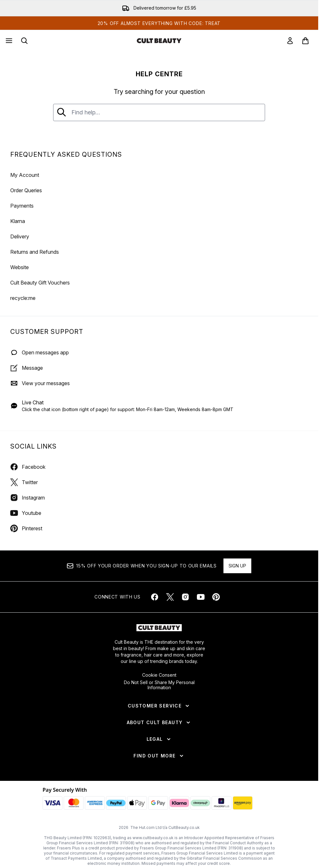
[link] (290, 41)
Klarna (18, 221)
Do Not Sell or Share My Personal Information (159, 685)
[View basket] (305, 41)
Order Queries (26, 190)
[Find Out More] (159, 756)
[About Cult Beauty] (159, 723)
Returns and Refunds (35, 252)
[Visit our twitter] (170, 597)
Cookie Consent (159, 675)
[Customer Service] (159, 706)
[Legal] (159, 739)
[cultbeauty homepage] (159, 41)
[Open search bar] (24, 41)
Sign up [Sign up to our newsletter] (237, 566)
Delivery (20, 236)
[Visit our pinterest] (216, 597)
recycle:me (23, 298)
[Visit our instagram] (185, 597)
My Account (25, 175)
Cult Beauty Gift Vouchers (40, 283)
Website (20, 267)
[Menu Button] (8, 41)
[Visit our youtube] (201, 597)
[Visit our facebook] (155, 597)
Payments (22, 206)
